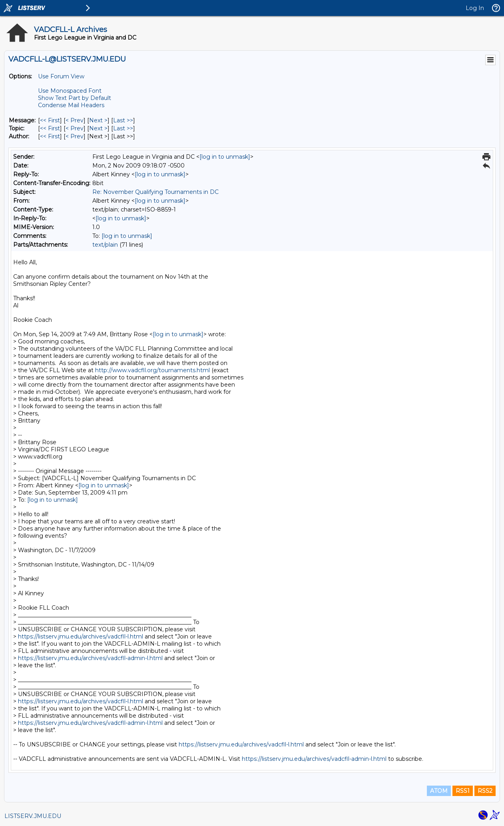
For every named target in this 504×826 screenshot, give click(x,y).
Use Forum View (61, 76)
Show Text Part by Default (75, 98)
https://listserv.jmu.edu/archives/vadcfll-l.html (81, 636)
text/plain (105, 245)
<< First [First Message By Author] (50, 136)
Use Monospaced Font (70, 91)
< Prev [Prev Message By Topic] (75, 128)
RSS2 (485, 791)
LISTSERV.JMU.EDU (33, 816)
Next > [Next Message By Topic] (98, 128)
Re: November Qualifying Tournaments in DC (155, 192)
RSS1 (463, 791)
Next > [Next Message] (98, 120)
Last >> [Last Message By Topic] (123, 128)
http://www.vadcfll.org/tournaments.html (152, 370)
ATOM (439, 791)
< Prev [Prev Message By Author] (75, 136)
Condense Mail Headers (71, 105)
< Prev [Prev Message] (75, 120)
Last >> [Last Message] (123, 120)
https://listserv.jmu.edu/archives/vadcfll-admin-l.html (90, 658)
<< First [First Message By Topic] (50, 128)
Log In (475, 8)
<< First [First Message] (50, 120)
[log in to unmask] (225, 157)
